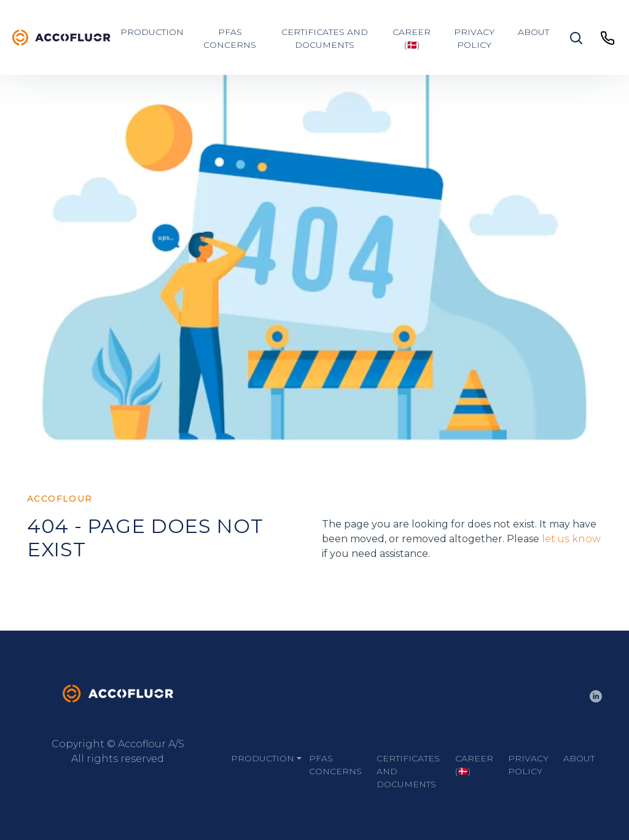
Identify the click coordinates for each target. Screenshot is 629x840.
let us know (571, 539)
